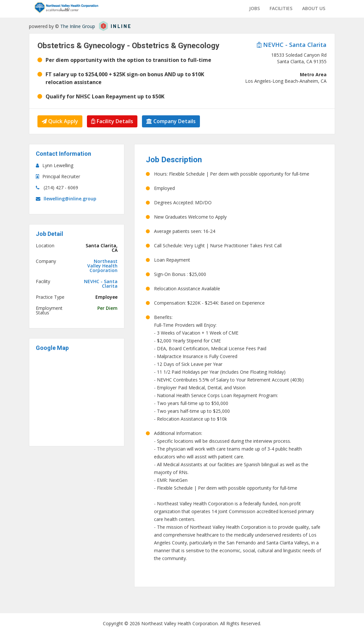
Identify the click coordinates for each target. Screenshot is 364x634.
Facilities (281, 8)
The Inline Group (78, 26)
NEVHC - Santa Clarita (292, 45)
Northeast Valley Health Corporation (102, 266)
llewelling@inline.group (70, 199)
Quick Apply (60, 121)
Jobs (254, 8)
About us (314, 8)
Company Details (171, 121)
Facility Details (112, 121)
